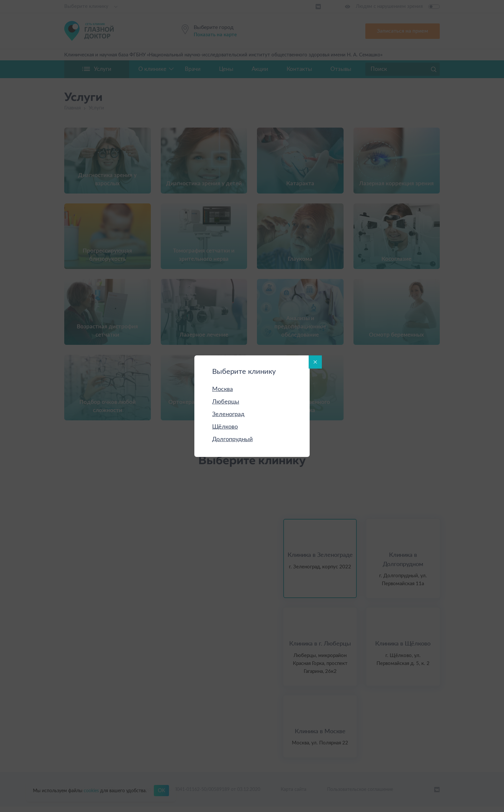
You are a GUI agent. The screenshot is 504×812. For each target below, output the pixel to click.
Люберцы (226, 402)
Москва (223, 389)
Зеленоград (228, 414)
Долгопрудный (232, 439)
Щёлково (225, 427)
